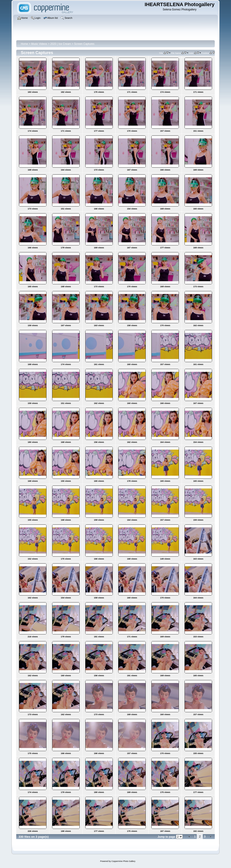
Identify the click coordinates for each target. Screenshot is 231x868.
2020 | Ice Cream (61, 44)
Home (24, 44)
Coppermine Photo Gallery (123, 861)
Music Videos (39, 44)
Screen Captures (84, 44)
